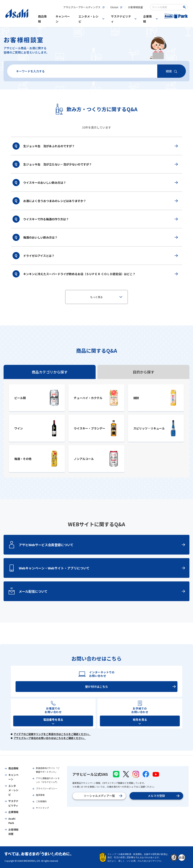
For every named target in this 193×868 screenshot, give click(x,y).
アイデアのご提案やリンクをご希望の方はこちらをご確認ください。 (52, 734)
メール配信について (102, 591)
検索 (169, 71)
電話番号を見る (53, 720)
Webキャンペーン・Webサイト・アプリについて (102, 568)
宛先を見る (140, 720)
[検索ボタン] (185, 7)
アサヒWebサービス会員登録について (102, 545)
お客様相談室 (24, 40)
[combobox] (166, 7)
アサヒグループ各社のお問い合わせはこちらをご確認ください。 (50, 738)
